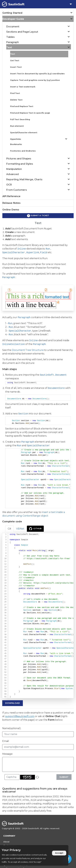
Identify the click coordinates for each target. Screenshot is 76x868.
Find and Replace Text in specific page (30, 113)
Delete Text (16, 100)
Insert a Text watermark (23, 87)
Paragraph (9, 277)
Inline (22, 249)
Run (48, 249)
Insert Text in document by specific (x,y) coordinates (37, 74)
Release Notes (11, 203)
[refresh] (37, 777)
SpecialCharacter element (24, 133)
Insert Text (16, 67)
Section (23, 414)
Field (44, 253)
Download (13, 703)
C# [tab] (9, 529)
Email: (6, 741)
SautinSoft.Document (53, 375)
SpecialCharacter (14, 253)
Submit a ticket (38, 216)
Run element (17, 126)
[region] (34, 855)
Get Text (15, 61)
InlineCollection (14, 344)
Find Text (15, 93)
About (6, 842)
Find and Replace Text (22, 106)
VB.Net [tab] (20, 529)
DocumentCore (56, 388)
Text (12, 54)
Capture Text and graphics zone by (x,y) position (35, 80)
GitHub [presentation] (35, 529)
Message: (8, 754)
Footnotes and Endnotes (23, 151)
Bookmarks (16, 144)
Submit (64, 777)
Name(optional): (12, 728)
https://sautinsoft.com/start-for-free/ (48, 559)
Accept (59, 853)
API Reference (11, 196)
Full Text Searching (20, 119)
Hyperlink (33, 253)
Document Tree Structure (28, 350)
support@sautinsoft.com (20, 716)
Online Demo (11, 210)
